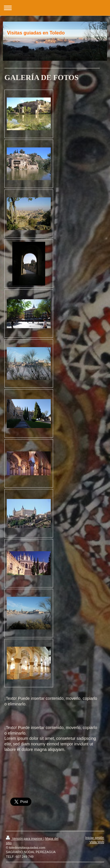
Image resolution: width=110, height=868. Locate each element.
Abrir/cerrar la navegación (55, 8)
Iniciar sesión (95, 838)
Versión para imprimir (25, 839)
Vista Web (97, 842)
